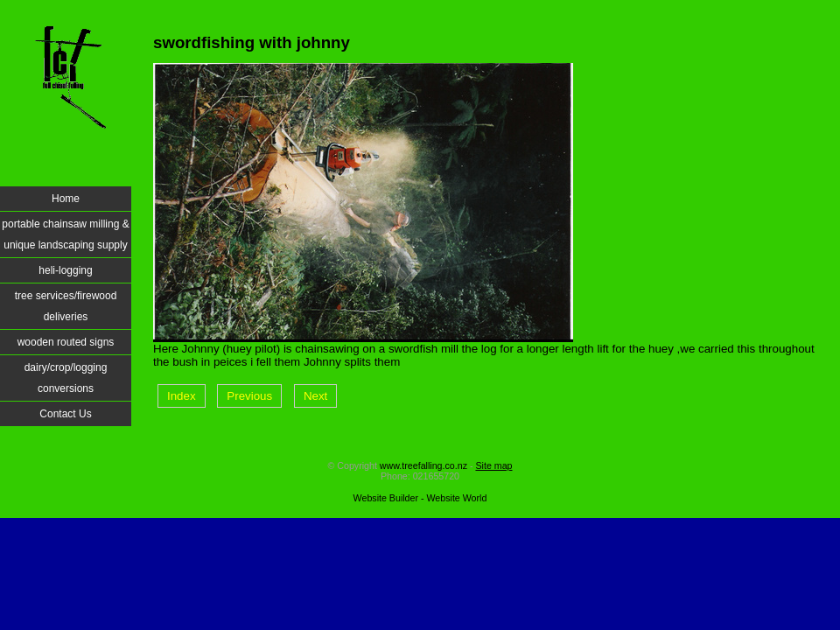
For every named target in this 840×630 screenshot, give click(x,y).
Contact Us (65, 414)
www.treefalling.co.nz (423, 465)
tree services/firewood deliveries (66, 306)
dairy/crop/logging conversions (66, 378)
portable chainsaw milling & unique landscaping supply (65, 234)
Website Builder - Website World (420, 498)
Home (66, 199)
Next (315, 396)
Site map (493, 465)
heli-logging (65, 270)
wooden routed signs (66, 342)
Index (182, 396)
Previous (249, 396)
